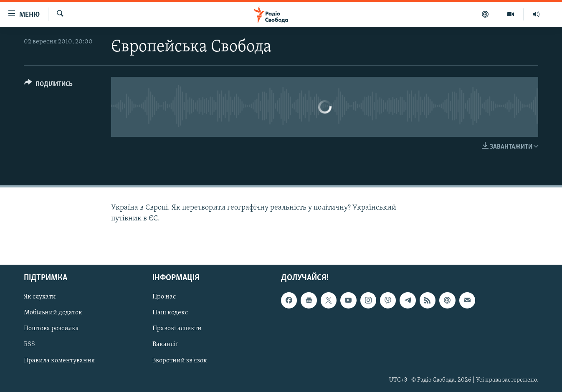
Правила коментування (59, 360)
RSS (29, 344)
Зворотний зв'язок (180, 360)
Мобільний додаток (53, 313)
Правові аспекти (177, 329)
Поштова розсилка (51, 329)
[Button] (48, 85)
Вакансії (165, 344)
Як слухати (40, 297)
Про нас (164, 297)
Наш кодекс (170, 313)
